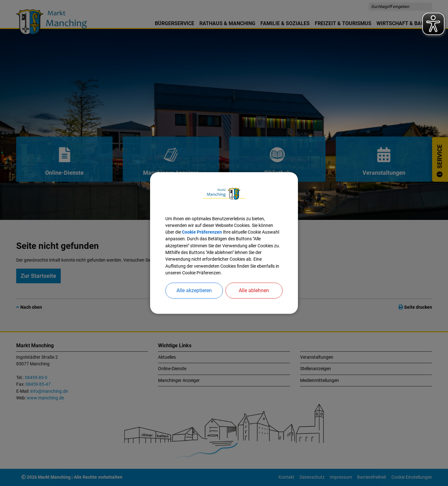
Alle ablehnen (254, 290)
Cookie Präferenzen (202, 232)
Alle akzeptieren (194, 290)
